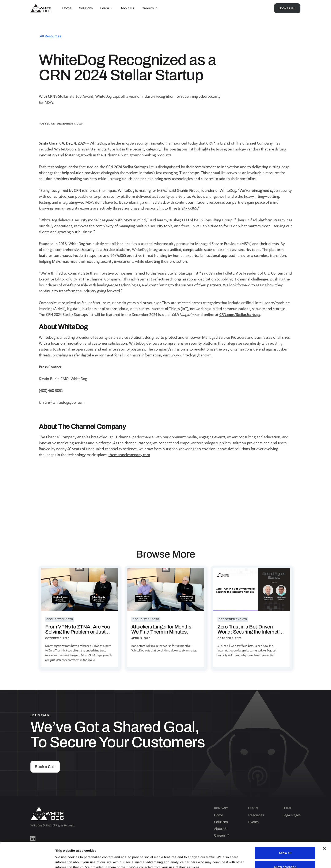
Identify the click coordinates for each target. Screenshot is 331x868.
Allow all (285, 829)
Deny (285, 857)
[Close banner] (324, 825)
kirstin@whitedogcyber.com (62, 403)
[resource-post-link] (79, 618)
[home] (41, 8)
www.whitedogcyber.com (191, 355)
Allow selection (285, 843)
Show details (222, 857)
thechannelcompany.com (129, 455)
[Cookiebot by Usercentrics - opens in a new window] (27, 860)
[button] (107, 8)
